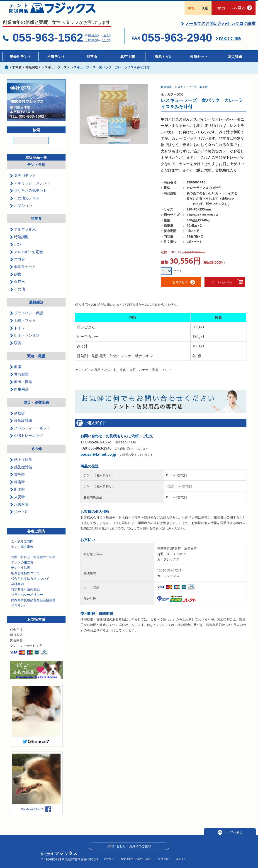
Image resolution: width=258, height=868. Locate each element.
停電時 (17, 487)
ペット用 (19, 517)
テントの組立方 (22, 568)
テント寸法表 (21, 573)
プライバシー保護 (27, 318)
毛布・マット (23, 326)
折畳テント (56, 57)
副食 (16, 279)
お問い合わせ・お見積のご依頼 (129, 846)
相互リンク (19, 611)
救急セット (199, 57)
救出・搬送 (21, 387)
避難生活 (36, 307)
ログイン (181, 859)
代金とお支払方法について (30, 584)
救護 (16, 372)
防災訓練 (235, 57)
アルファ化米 (23, 235)
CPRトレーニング (26, 441)
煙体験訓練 (21, 426)
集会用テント (20, 57)
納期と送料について (25, 578)
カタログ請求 (243, 29)
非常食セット (23, 272)
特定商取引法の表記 (25, 595)
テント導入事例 (22, 552)
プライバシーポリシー (27, 600)
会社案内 (17, 589)
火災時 (17, 502)
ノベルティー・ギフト (30, 433)
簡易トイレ (163, 57)
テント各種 (36, 170)
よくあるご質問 (22, 547)
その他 (17, 294)
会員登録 (163, 859)
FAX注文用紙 (230, 44)
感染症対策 (21, 472)
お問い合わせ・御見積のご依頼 (33, 562)
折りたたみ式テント (28, 196)
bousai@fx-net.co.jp (98, 460)
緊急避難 (19, 380)
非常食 (92, 57)
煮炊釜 (17, 418)
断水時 (17, 495)
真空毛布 (128, 57)
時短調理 (19, 242)
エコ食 (17, 265)
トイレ (17, 333)
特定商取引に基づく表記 (136, 859)
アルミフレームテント (30, 188)
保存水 (17, 287)
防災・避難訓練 (36, 408)
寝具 (16, 348)
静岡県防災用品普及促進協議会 (33, 605)
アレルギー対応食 (27, 257)
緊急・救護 (36, 361)
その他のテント (25, 203)
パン (16, 250)
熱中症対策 (21, 465)
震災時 (17, 480)
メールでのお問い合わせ (207, 29)
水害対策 (19, 509)
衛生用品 (19, 394)
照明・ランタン (25, 341)
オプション (21, 211)
